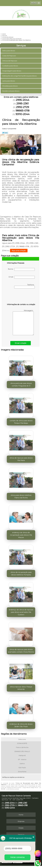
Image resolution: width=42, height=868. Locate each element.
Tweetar (5, 133)
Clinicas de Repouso (10, 61)
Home (21, 815)
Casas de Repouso (9, 56)
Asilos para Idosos (9, 51)
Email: (22, 277)
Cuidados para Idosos (10, 66)
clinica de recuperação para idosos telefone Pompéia (21, 574)
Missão (21, 828)
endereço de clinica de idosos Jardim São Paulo (21, 725)
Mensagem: (23, 322)
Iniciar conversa (17, 857)
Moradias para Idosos (10, 86)
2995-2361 (23, 104)
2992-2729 (23, 107)
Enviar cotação (21, 343)
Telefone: (24, 286)
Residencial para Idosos (11, 91)
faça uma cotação (19, 251)
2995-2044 (23, 100)
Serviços (21, 46)
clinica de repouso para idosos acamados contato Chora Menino (21, 651)
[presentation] (21, 296)
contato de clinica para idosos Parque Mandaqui (21, 422)
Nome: (21, 269)
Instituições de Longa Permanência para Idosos (20, 76)
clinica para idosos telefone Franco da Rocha (21, 496)
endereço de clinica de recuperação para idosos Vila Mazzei (21, 535)
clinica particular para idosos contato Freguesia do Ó (21, 385)
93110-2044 (23, 114)
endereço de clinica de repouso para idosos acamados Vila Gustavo (21, 612)
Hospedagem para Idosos (12, 71)
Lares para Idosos (9, 81)
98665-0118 (23, 111)
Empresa (21, 821)
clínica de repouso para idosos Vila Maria (21, 459)
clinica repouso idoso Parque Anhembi (21, 688)
